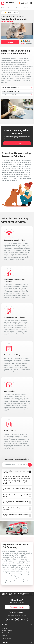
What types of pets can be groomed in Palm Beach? (16, 489)
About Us (5, 628)
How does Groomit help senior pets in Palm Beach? (16, 496)
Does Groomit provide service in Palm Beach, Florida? (16, 472)
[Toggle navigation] (31, 3)
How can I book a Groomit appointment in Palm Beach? (15, 509)
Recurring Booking (7, 633)
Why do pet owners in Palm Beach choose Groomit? (15, 502)
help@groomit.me (17, 607)
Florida (20, 8)
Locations (13, 8)
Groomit (5, 8)
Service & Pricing (7, 631)
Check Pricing (17, 143)
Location (4, 635)
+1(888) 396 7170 (17, 612)
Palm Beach (27, 8)
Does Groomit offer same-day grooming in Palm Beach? (16, 515)
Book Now (10, 42)
